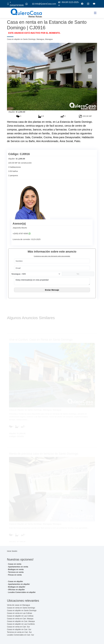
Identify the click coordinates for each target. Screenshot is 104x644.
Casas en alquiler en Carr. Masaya (21, 621)
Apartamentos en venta (18, 567)
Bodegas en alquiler (17, 587)
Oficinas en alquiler (16, 590)
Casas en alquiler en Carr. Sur (19, 629)
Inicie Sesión (12, 551)
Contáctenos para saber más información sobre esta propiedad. (52, 256)
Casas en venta (15, 564)
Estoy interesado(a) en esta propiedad (52, 281)
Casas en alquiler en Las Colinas (20, 616)
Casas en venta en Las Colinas (19, 613)
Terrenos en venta (16, 572)
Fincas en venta (15, 575)
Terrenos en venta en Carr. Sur (19, 632)
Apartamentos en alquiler (19, 584)
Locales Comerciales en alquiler (22, 592)
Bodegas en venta (16, 569)
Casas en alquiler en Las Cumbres (21, 624)
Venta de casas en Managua (18, 605)
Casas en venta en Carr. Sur (18, 627)
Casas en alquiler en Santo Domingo (22, 610)
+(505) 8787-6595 (20, 233)
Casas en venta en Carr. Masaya (20, 619)
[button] (14, 77)
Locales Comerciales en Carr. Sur (20, 635)
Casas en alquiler (16, 581)
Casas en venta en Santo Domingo (21, 608)
